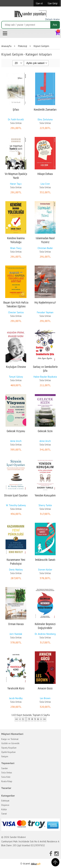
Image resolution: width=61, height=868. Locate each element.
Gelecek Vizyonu (16, 431)
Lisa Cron (45, 184)
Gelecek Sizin (45, 431)
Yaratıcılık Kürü (16, 688)
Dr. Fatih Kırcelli (16, 119)
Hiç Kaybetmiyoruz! (45, 303)
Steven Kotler (45, 570)
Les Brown (45, 698)
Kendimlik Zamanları (45, 110)
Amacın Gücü (45, 688)
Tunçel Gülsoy (16, 377)
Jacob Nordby (16, 698)
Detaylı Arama (52, 19)
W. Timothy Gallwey (16, 505)
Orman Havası (16, 624)
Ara (55, 25)
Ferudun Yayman (45, 312)
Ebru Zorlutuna (45, 119)
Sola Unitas (16, 123)
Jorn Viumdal (16, 634)
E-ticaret (25, 863)
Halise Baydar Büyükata (45, 377)
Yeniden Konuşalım (45, 495)
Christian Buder (45, 248)
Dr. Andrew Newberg (45, 634)
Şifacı (16, 110)
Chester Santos (16, 312)
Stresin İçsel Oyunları (16, 495)
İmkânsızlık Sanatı (45, 560)
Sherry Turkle (45, 505)
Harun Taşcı (16, 184)
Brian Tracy (16, 248)
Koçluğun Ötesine (16, 367)
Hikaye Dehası (45, 174)
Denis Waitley (16, 570)
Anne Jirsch (16, 441)
